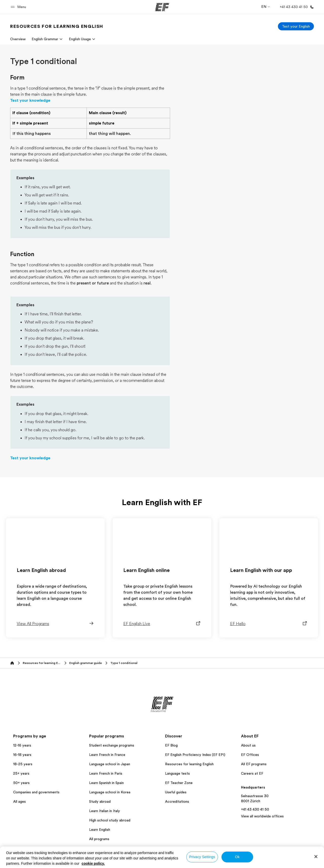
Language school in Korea (110, 792)
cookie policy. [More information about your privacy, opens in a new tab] (93, 863)
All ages (19, 801)
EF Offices (250, 755)
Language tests (177, 773)
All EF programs (254, 764)
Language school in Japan (110, 764)
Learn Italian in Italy (105, 811)
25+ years (21, 773)
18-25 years (23, 764)
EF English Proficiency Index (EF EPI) (195, 755)
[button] (19, 7)
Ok (237, 857)
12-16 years (22, 745)
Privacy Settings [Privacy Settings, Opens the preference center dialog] (202, 857)
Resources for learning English (189, 764)
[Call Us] (296, 7)
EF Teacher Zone (179, 783)
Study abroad (100, 801)
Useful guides (176, 792)
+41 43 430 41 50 (255, 809)
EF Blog (171, 745)
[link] (57, 26)
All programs (99, 839)
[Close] (316, 857)
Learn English (100, 830)
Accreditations (177, 801)
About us (248, 745)
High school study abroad (110, 820)
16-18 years (22, 755)
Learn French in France (107, 755)
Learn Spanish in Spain (106, 783)
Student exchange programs (112, 745)
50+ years (21, 783)
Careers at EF (252, 773)
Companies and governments (36, 792)
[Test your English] (296, 26)
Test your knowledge (30, 100)
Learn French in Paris (106, 773)
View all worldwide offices (262, 816)
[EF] (162, 7)
